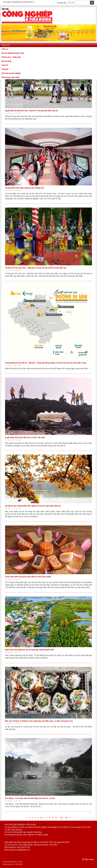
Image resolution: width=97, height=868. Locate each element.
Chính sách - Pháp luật (11, 57)
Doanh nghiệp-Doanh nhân (13, 53)
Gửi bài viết (62, 3)
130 (66, 818)
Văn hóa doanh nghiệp (11, 73)
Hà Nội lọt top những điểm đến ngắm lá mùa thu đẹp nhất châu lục (33, 506)
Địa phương (6, 61)
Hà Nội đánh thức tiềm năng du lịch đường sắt (24, 188)
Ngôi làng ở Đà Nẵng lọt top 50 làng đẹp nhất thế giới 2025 (30, 650)
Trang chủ (6, 45)
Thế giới (5, 69)
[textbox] (79, 3)
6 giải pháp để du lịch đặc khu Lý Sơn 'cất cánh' (25, 437)
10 (56, 818)
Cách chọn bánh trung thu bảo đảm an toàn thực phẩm (28, 577)
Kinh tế (5, 65)
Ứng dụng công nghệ (10, 77)
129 (62, 818)
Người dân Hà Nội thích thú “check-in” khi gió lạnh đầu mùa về (31, 111)
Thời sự (5, 49)
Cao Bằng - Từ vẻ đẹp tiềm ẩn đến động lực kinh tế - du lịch (30, 798)
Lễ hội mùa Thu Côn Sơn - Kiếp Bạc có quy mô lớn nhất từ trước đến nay (36, 268)
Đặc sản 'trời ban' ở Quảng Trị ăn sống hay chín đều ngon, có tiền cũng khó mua (39, 721)
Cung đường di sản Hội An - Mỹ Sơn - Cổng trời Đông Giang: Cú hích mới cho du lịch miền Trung (46, 363)
